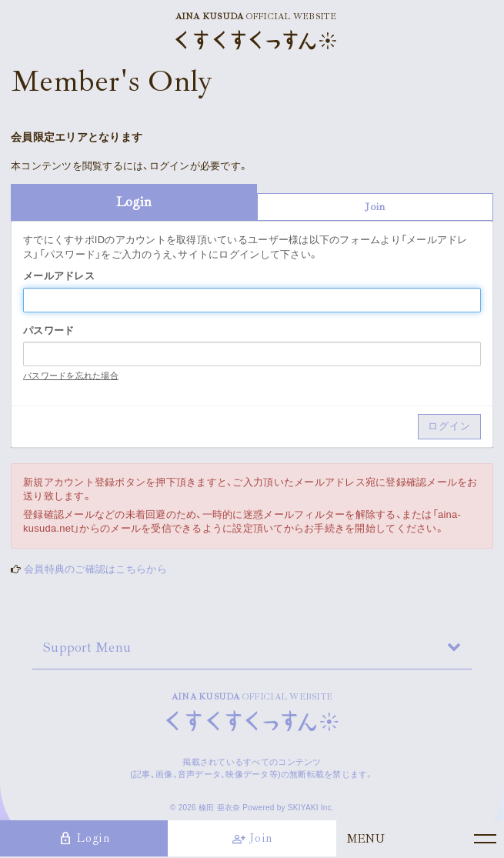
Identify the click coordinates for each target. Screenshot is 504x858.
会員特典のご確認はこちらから (95, 569)
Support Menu (87, 647)
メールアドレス (59, 276)
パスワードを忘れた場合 (71, 376)
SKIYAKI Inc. (311, 808)
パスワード (48, 331)
